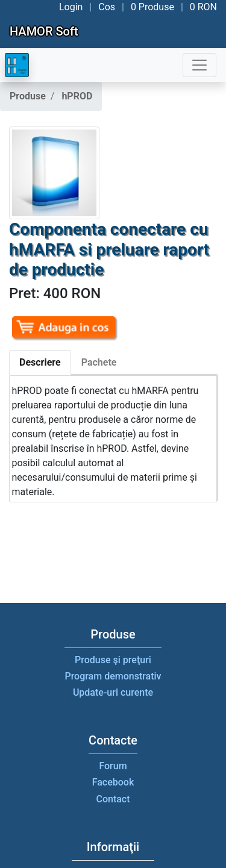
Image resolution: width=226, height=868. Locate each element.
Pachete (99, 362)
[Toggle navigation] (199, 65)
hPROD (77, 96)
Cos (107, 7)
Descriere (40, 362)
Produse (28, 96)
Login (71, 7)
